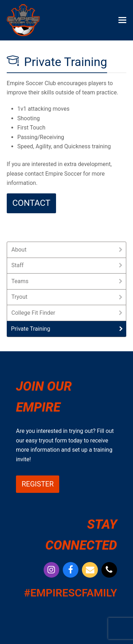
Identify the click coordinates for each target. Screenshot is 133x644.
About (19, 250)
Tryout (19, 297)
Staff (18, 265)
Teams (20, 281)
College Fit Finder (33, 313)
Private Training (31, 329)
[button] (122, 20)
